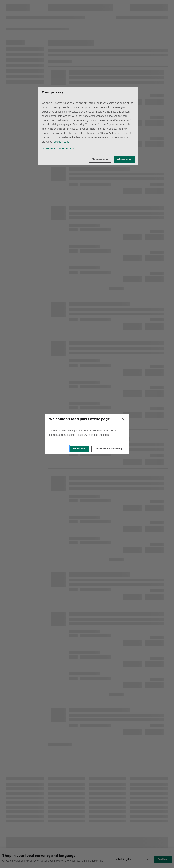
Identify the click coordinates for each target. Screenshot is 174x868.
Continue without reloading (108, 449)
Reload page (79, 449)
